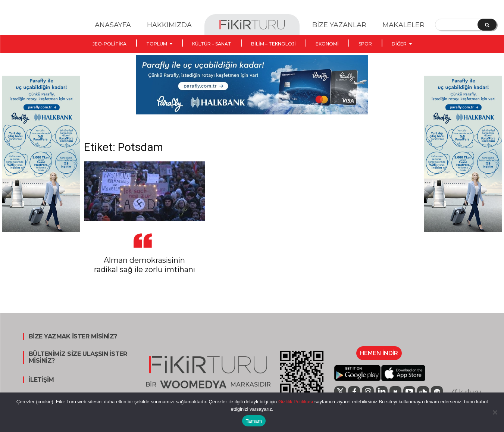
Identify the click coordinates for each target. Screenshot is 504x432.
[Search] (487, 25)
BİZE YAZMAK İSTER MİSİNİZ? (73, 337)
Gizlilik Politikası (295, 402)
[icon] (395, 392)
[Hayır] (495, 412)
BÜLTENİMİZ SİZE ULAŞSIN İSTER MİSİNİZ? (78, 357)
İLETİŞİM (41, 380)
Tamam (254, 421)
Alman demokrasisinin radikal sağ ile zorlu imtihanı (145, 265)
